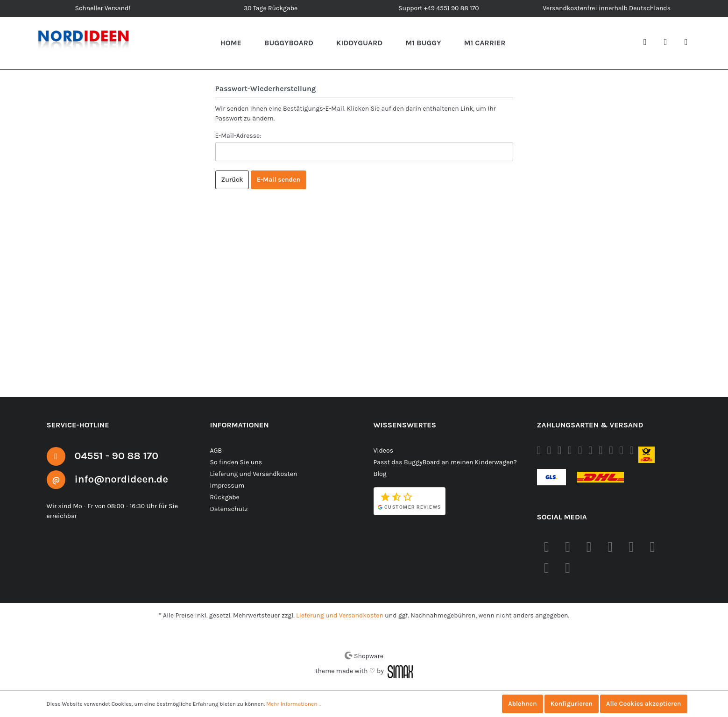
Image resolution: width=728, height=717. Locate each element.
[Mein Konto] (669, 43)
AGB (217, 450)
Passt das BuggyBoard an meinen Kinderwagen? (445, 462)
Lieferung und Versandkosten (253, 474)
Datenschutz (228, 509)
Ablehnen (519, 704)
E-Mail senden (279, 180)
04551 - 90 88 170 (120, 455)
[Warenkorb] (690, 43)
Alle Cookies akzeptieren (643, 704)
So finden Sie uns (236, 462)
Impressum (226, 485)
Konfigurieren (569, 704)
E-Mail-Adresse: (239, 135)
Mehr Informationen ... (290, 704)
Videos (384, 450)
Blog (380, 474)
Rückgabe (225, 497)
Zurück (232, 180)
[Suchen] (649, 43)
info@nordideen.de (126, 479)
